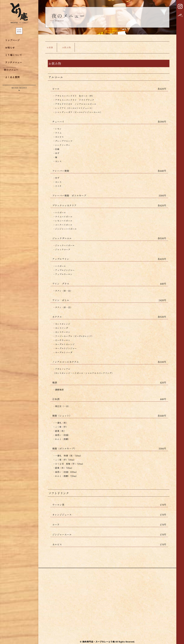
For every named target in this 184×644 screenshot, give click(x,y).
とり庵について (14, 55)
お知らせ (10, 48)
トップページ (12, 40)
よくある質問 (12, 77)
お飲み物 (66, 47)
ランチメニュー (14, 63)
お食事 (50, 47)
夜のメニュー (11, 70)
